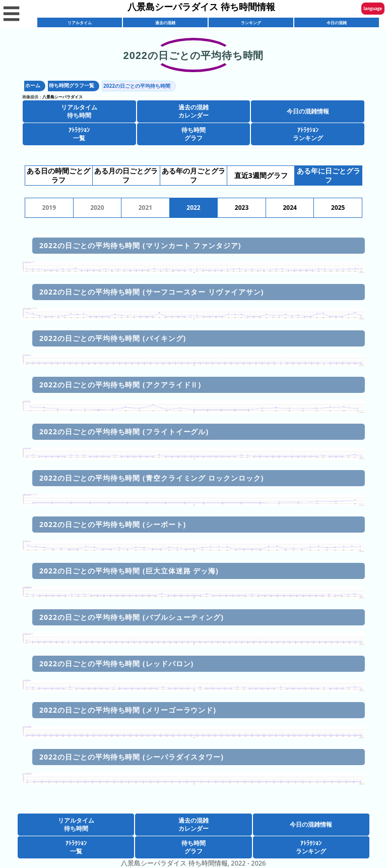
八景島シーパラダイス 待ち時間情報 (201, 7)
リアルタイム (80, 22)
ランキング (251, 22)
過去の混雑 (165, 22)
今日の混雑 (337, 22)
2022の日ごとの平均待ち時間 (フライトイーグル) (124, 431)
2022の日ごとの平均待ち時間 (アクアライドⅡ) (120, 385)
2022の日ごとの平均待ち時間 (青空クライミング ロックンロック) (151, 478)
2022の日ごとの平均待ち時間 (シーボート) (113, 524)
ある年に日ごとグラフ (329, 176)
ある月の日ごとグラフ (126, 176)
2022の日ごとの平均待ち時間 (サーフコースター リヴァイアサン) (151, 292)
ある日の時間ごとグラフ (58, 176)
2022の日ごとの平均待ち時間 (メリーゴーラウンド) (128, 710)
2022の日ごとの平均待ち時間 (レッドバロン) (116, 663)
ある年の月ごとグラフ (193, 176)
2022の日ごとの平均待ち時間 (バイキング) (113, 338)
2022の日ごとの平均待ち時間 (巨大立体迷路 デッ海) (129, 571)
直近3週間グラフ (261, 176)
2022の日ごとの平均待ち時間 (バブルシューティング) (132, 617)
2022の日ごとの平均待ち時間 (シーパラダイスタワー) (132, 757)
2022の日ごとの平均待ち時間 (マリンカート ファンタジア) (140, 245)
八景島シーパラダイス (62, 97)
